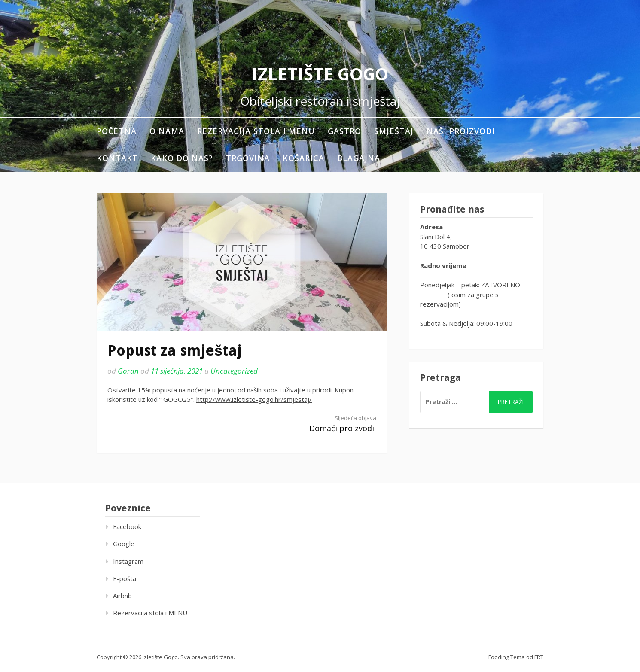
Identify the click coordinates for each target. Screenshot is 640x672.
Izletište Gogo (320, 74)
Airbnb (122, 596)
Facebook (127, 526)
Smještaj (394, 131)
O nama (167, 131)
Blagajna (359, 158)
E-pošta (125, 578)
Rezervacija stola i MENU (256, 131)
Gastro (344, 131)
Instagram (128, 561)
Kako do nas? (182, 158)
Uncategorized (234, 371)
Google (124, 544)
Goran (128, 371)
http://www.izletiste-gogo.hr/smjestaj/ (254, 399)
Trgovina (248, 158)
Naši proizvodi (461, 131)
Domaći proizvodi (316, 424)
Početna (117, 131)
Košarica (303, 158)
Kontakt (117, 158)
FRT (539, 657)
